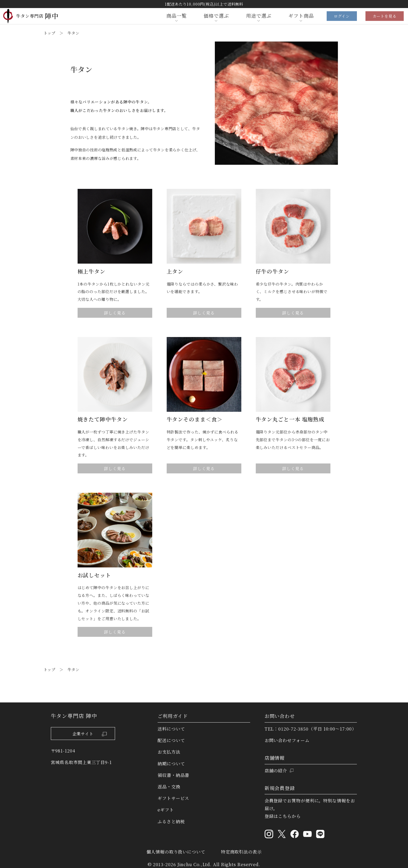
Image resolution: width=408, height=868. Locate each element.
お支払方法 (169, 752)
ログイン (342, 16)
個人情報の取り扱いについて (176, 852)
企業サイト (91, 734)
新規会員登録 (280, 788)
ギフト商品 (301, 16)
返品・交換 (169, 787)
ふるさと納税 (171, 821)
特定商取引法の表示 (241, 852)
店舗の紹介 (276, 770)
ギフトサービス (173, 798)
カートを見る (385, 16)
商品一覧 (177, 16)
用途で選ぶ (259, 16)
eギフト (166, 810)
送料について (171, 729)
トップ (50, 33)
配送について (171, 740)
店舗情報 (275, 758)
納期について (171, 764)
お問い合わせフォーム (287, 740)
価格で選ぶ (216, 16)
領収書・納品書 (173, 775)
